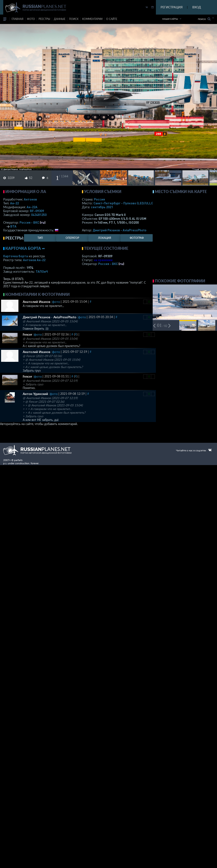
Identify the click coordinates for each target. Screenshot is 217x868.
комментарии (92, 19)
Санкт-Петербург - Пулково (123, 203)
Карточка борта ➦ (25, 248)
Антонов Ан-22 (34, 260)
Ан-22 (14, 203)
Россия (99, 199)
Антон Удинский (35, 394)
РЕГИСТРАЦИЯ (172, 7)
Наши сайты (170, 19)
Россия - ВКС (29, 222)
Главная (17, 19)
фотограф (137, 238)
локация (105, 238)
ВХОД (197, 7)
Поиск (204, 19)
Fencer (27, 334)
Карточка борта (16, 256)
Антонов (30, 199)
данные (60, 19)
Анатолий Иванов (37, 302)
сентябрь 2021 (102, 207)
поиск (74, 19)
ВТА (13, 226)
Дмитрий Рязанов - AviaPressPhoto (120, 230)
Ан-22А (32, 207)
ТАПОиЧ (42, 271)
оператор (72, 238)
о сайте (112, 19)
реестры (44, 19)
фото (31, 19)
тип (40, 238)
